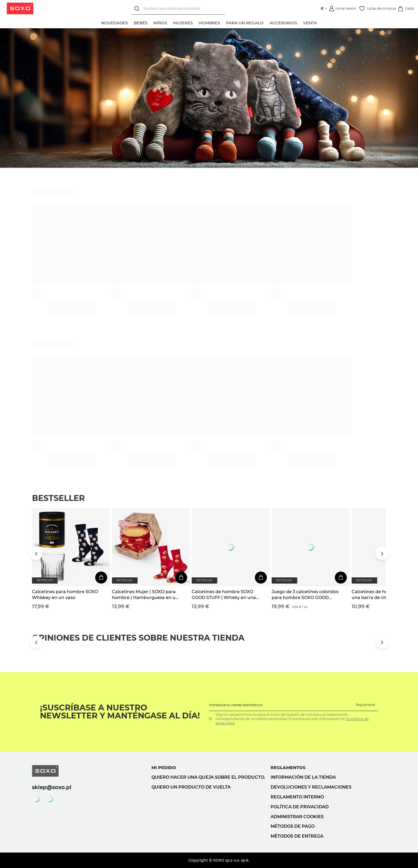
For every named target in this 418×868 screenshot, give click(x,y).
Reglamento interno (297, 797)
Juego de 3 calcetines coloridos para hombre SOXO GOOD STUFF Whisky (305, 595)
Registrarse (365, 705)
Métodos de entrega (297, 836)
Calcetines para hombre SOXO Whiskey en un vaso (65, 595)
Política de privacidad (300, 807)
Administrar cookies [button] (297, 817)
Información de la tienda (303, 777)
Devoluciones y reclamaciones (311, 787)
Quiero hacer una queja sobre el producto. (208, 777)
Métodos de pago (293, 826)
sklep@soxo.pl (52, 787)
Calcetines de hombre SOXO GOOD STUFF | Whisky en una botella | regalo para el (224, 595)
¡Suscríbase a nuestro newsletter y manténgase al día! (120, 712)
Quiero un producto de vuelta (191, 787)
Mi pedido (164, 768)
